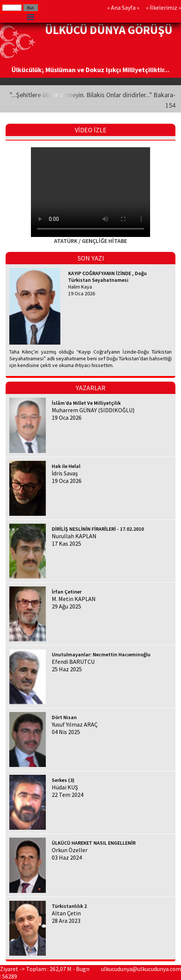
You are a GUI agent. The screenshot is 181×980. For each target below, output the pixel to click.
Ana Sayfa (123, 7)
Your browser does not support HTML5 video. (90, 192)
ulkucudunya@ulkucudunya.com (141, 969)
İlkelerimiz (163, 7)
